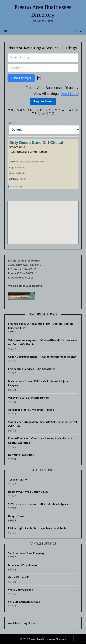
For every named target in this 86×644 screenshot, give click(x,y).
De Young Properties (21, 455)
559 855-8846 (17, 147)
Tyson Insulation (18, 479)
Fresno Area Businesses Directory (52, 88)
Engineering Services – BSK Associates (32, 369)
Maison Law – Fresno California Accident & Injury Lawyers (38, 383)
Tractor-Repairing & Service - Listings (43, 48)
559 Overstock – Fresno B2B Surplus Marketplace (38, 504)
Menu (78, 31)
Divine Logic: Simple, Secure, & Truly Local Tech (37, 528)
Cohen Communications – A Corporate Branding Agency (42, 356)
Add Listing (70, 94)
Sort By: (12, 123)
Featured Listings (43, 314)
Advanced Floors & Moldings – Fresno (31, 410)
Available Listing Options (23, 623)
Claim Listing (15, 186)
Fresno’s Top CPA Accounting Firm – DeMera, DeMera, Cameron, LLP (41, 326)
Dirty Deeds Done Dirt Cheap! (36, 143)
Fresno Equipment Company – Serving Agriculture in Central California (40, 440)
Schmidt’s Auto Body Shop (24, 602)
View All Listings (46, 94)
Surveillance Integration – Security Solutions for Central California (42, 424)
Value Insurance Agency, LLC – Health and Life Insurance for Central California (42, 342)
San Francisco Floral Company (26, 553)
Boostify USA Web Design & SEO (28, 492)
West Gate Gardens (20, 590)
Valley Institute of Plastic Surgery (29, 397)
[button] (43, 219)
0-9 (13, 110)
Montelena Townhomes (23, 565)
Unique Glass (16, 516)
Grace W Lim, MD (19, 577)
